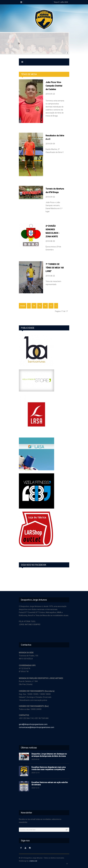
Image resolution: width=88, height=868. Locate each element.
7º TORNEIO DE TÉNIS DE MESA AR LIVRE (55, 268)
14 (34, 306)
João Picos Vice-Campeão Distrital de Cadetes (54, 86)
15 (40, 306)
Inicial (23, 306)
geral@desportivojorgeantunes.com (33, 724)
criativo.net (33, 861)
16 (45, 306)
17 (51, 306)
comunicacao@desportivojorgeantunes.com (37, 727)
